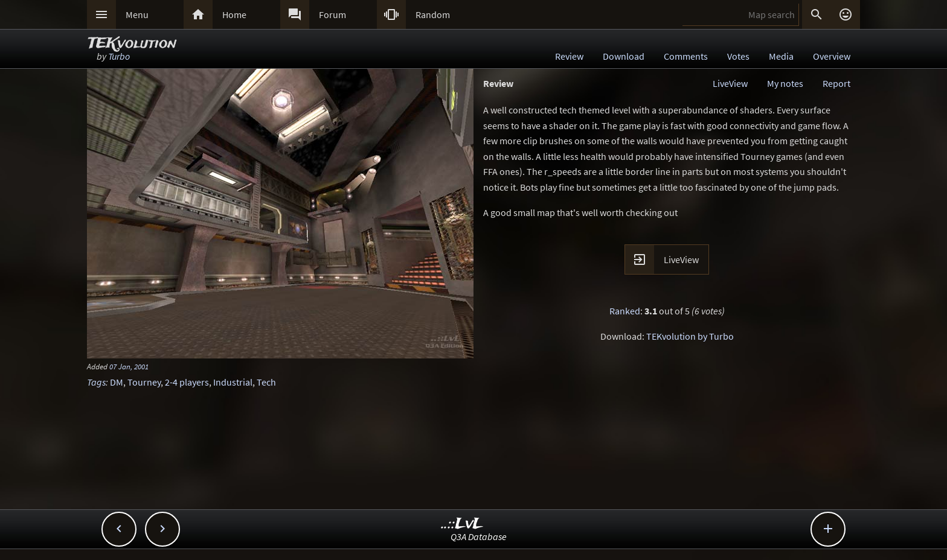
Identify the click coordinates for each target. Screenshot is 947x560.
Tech (266, 382)
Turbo (119, 56)
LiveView (730, 83)
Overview (832, 56)
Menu (137, 14)
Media (781, 56)
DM (117, 382)
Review (569, 56)
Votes (738, 56)
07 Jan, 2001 (129, 366)
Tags (96, 382)
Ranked (625, 311)
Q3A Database (479, 536)
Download (624, 56)
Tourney (144, 382)
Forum (332, 14)
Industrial (233, 382)
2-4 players (187, 382)
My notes (785, 83)
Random (433, 14)
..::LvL (462, 524)
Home (234, 14)
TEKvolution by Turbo (690, 336)
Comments (686, 56)
